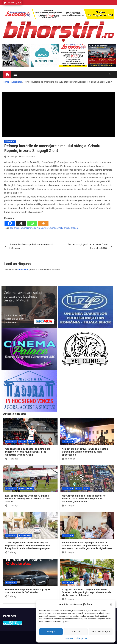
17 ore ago (12, 506)
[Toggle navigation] (15, 74)
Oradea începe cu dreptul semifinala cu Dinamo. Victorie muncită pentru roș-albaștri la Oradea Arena (27, 452)
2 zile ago (68, 506)
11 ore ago (12, 459)
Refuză (76, 632)
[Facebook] (10, 223)
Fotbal (22, 489)
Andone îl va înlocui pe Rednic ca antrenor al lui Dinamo (31, 246)
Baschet (23, 442)
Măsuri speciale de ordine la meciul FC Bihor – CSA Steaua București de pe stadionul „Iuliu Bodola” (84, 499)
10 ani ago (11, 157)
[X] (21, 223)
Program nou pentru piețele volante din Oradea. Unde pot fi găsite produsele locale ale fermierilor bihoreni (87, 592)
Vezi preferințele (101, 632)
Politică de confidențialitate (76, 638)
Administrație (25, 536)
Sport (31, 442)
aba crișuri (15, 228)
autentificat (23, 270)
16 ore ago (68, 459)
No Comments (28, 157)
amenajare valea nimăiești (33, 228)
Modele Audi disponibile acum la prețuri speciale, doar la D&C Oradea (28, 591)
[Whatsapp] (32, 223)
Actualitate (10, 141)
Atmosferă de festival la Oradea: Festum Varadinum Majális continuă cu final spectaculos (85, 452)
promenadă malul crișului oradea (62, 228)
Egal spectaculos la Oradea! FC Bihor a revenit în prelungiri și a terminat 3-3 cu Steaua (28, 499)
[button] (111, 604)
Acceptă (51, 632)
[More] (43, 223)
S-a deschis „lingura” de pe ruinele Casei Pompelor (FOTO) (88, 246)
